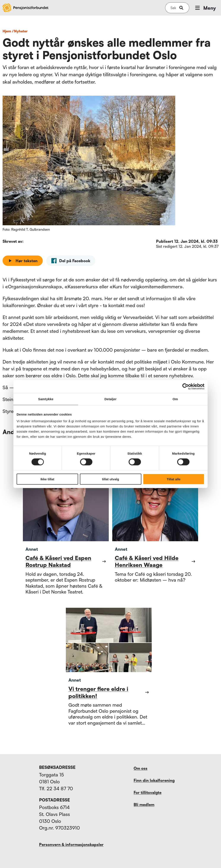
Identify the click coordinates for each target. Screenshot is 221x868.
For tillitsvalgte (148, 792)
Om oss (140, 768)
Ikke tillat (47, 479)
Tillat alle (174, 479)
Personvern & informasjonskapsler (71, 844)
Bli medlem (144, 805)
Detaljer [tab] (110, 399)
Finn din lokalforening (154, 780)
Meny (205, 8)
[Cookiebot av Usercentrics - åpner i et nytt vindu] (185, 386)
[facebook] (71, 261)
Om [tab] (175, 399)
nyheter (21, 31)
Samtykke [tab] (46, 399)
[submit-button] (181, 8)
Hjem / (8, 31)
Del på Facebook (71, 261)
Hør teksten (23, 261)
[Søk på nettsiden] (173, 8)
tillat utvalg (110, 479)
